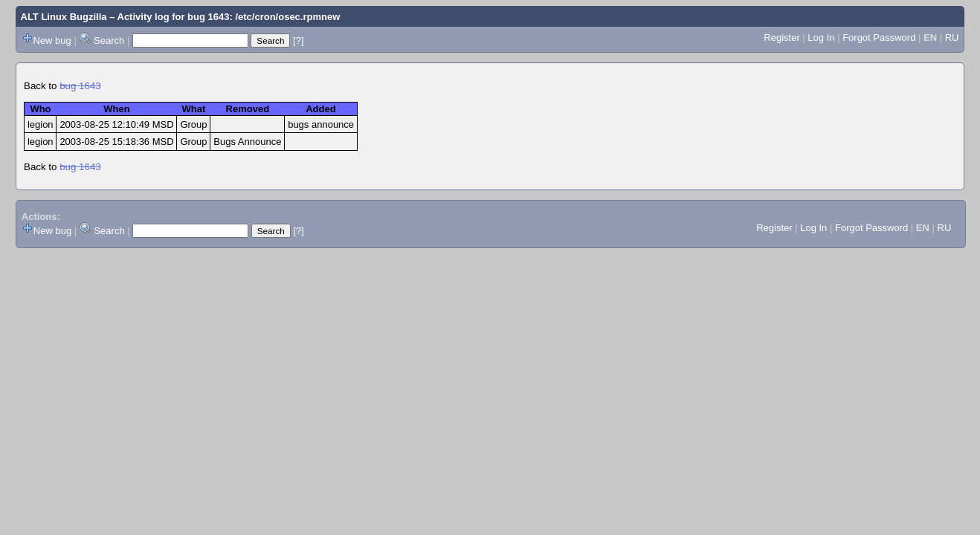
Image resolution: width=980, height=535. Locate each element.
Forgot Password (879, 38)
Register (781, 38)
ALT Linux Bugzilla (64, 17)
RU (952, 38)
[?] (298, 40)
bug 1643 (80, 86)
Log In (821, 38)
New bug (52, 40)
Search (109, 40)
